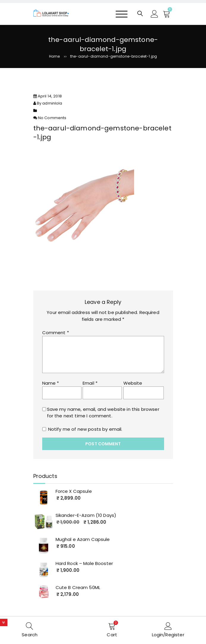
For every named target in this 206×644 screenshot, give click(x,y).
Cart (112, 635)
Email (90, 383)
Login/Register (168, 635)
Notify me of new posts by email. (85, 429)
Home (55, 56)
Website (133, 383)
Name (51, 383)
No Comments (52, 118)
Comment (56, 333)
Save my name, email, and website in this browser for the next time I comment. (103, 413)
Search (30, 635)
